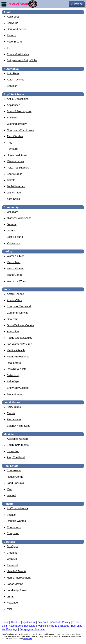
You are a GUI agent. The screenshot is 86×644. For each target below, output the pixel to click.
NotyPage (28, 639)
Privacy (66, 622)
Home (5, 622)
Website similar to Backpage (53, 626)
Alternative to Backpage (22, 626)
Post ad (77, 4)
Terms (76, 622)
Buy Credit (43, 622)
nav (4, 4)
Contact (56, 622)
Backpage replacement (32, 629)
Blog (4, 626)
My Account (29, 622)
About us (15, 622)
